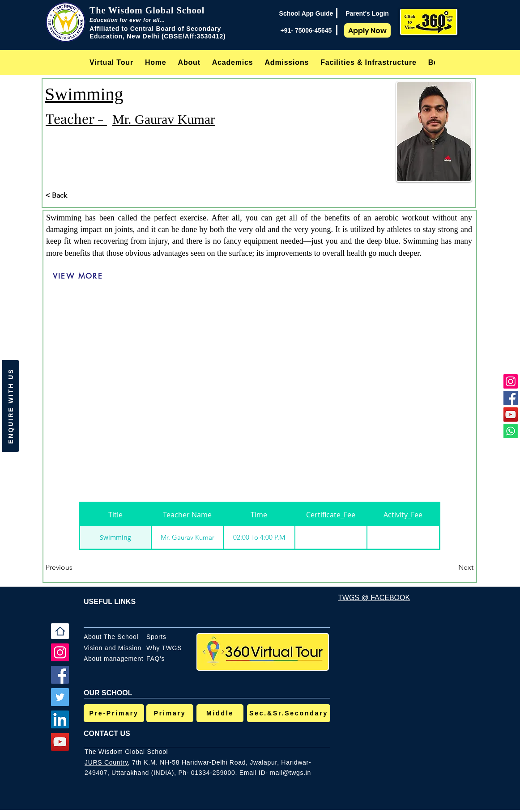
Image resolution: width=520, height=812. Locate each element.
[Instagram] (511, 381)
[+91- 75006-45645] (306, 30)
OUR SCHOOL (108, 693)
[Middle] (220, 713)
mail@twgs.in (290, 773)
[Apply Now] (367, 30)
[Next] (451, 567)
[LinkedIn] (60, 719)
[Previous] (75, 567)
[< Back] (75, 195)
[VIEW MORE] (78, 276)
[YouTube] (511, 414)
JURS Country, (107, 762)
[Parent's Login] (367, 13)
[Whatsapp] (511, 431)
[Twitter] (60, 697)
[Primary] (170, 713)
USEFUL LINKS (110, 602)
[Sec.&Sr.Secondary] (289, 713)
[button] (189, 62)
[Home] (60, 631)
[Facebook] (511, 398)
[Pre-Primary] (114, 713)
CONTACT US (107, 734)
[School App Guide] (306, 13)
